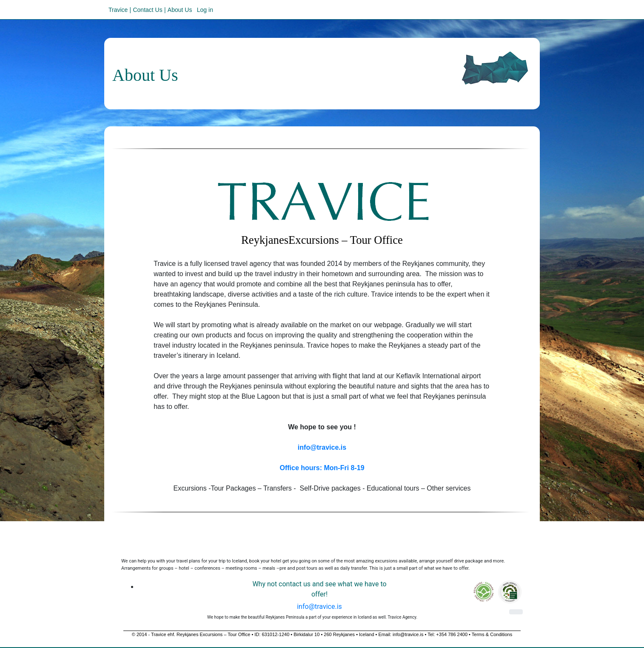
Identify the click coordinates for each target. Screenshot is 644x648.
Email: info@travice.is (401, 634)
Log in (205, 10)
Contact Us (147, 10)
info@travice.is (319, 607)
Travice (118, 10)
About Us (180, 10)
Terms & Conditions (492, 634)
